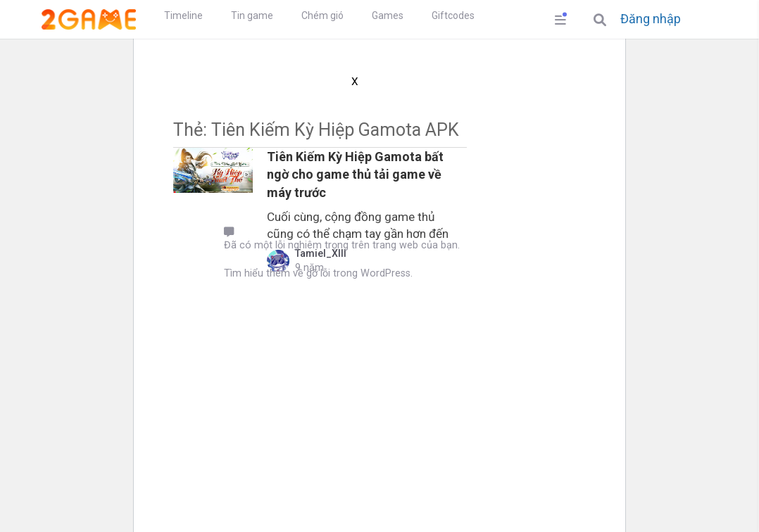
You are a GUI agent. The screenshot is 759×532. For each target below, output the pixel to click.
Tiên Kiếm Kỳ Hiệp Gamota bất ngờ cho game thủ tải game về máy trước (355, 174)
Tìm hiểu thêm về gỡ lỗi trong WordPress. (318, 273)
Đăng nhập (651, 19)
